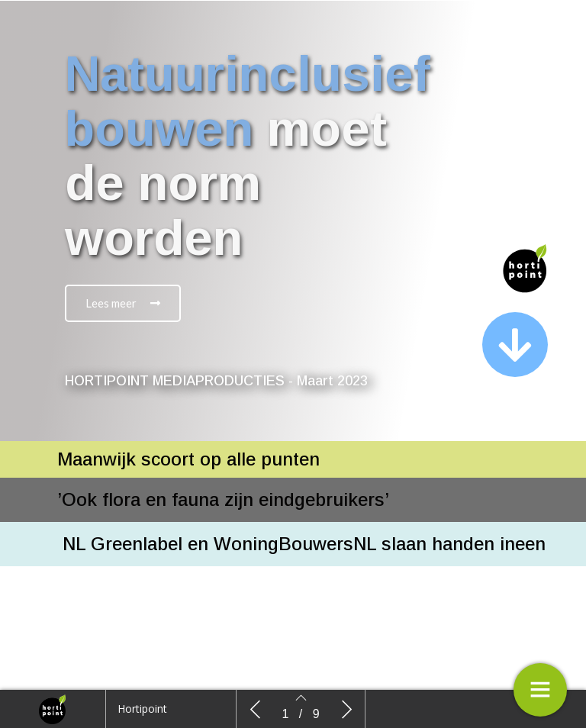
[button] (123, 303)
